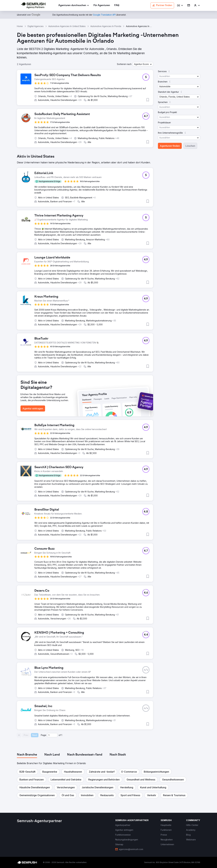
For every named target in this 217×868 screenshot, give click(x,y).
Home (20, 26)
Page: (44, 735)
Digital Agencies (36, 26)
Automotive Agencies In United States (67, 26)
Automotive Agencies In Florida (106, 26)
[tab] (27, 755)
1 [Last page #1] (62, 735)
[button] (180, 6)
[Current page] (52, 735)
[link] (102, 6)
